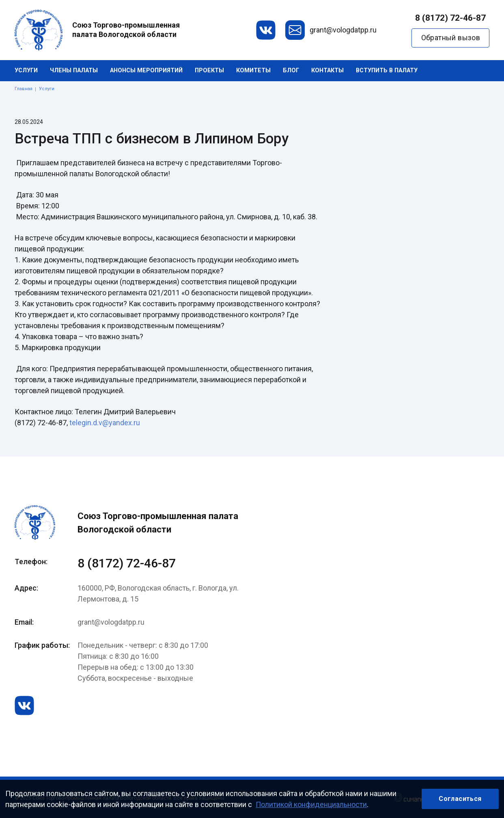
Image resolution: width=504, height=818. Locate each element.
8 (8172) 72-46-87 (450, 18)
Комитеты (253, 70)
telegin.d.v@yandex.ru (105, 423)
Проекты (209, 70)
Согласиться (460, 799)
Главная (24, 89)
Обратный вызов (451, 38)
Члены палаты (74, 70)
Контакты (327, 70)
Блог (291, 70)
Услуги (26, 70)
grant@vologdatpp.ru (343, 30)
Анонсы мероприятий (146, 70)
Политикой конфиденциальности (311, 804)
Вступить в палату (387, 70)
